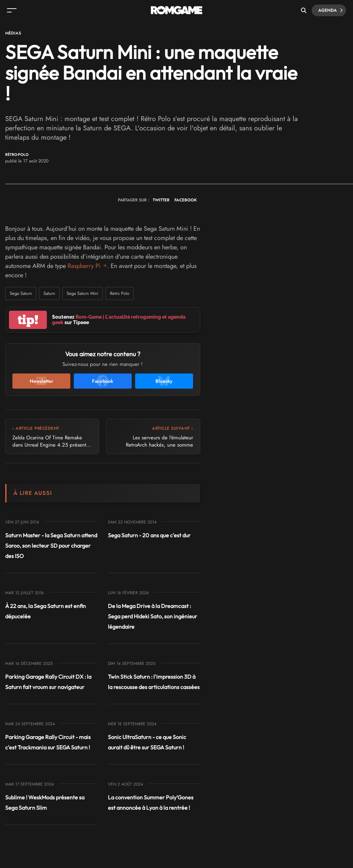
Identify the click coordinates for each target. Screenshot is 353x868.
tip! (28, 320)
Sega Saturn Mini (83, 293)
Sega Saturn (21, 293)
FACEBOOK (186, 200)
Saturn (50, 293)
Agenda (330, 10)
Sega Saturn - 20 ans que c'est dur (149, 535)
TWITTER (161, 200)
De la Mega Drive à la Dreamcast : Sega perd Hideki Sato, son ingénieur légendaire (153, 616)
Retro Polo (121, 293)
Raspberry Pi (84, 266)
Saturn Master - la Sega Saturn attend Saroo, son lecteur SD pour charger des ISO (51, 546)
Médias (13, 33)
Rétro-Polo (17, 155)
